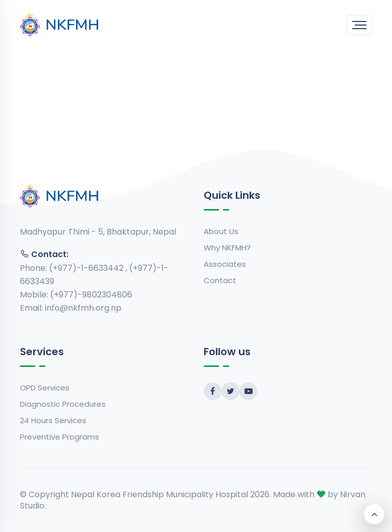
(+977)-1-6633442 (87, 268)
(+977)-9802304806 (91, 295)
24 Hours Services (53, 420)
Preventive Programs (59, 437)
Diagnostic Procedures (63, 404)
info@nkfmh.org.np (83, 308)
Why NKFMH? (227, 248)
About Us (221, 231)
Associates (225, 264)
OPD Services (45, 388)
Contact (220, 280)
